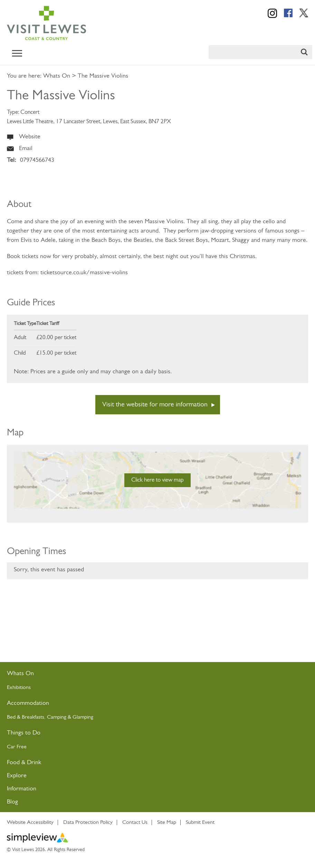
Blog (12, 802)
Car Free (17, 747)
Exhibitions (19, 688)
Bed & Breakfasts (26, 717)
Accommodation (28, 703)
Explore (17, 776)
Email (26, 149)
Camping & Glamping (71, 717)
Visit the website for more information (155, 405)
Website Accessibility (30, 822)
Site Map (167, 822)
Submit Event (200, 822)
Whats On (57, 76)
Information (22, 789)
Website (30, 137)
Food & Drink (24, 763)
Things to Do (24, 733)
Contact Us (135, 822)
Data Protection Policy (88, 822)
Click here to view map (157, 480)
